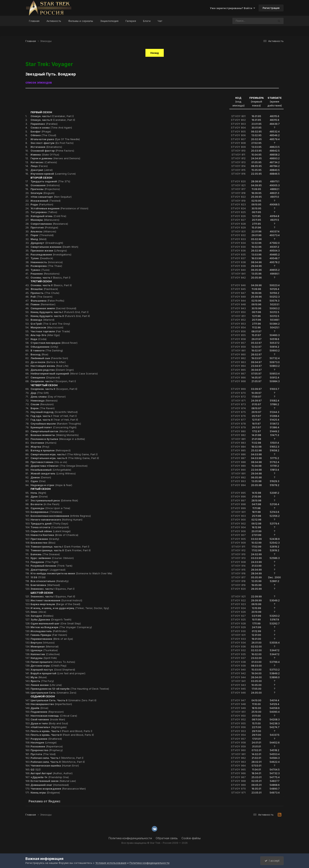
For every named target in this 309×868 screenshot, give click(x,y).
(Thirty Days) (49, 523)
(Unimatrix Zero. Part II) (63, 700)
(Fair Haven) (49, 635)
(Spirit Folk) (44, 658)
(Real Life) (49, 366)
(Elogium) (42, 193)
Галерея (131, 21)
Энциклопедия (109, 21)
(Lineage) (44, 742)
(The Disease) (45, 554)
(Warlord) (42, 320)
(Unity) (44, 347)
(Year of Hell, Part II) (54, 420)
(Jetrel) (42, 170)
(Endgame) (45, 793)
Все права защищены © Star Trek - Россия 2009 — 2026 (154, 843)
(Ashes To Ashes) (53, 662)
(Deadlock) (42, 258)
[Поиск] (246, 21)
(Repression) (47, 712)
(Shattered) (46, 739)
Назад (155, 53)
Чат (160, 21)
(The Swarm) (41, 297)
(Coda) (39, 339)
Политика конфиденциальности (130, 838)
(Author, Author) (52, 773)
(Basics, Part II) (51, 285)
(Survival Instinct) (56, 600)
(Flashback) (44, 289)
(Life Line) (46, 685)
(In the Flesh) (45, 504)
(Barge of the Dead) (55, 604)
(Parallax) (44, 124)
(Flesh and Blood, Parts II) (62, 735)
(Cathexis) (44, 162)
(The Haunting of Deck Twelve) (70, 689)
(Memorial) (45, 646)
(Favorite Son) (49, 358)
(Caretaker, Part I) (52, 116)
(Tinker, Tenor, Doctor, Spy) (70, 608)
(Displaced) (45, 377)
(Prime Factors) (52, 151)
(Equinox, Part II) (53, 596)
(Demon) (41, 477)
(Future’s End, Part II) (60, 316)
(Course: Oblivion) (52, 558)
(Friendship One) (50, 777)
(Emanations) (46, 147)
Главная (34, 21)
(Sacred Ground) (53, 308)
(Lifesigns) (49, 251)
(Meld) (39, 239)
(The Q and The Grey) (50, 324)
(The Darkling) (47, 350)
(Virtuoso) (43, 643)
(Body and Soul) (49, 723)
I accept (272, 861)
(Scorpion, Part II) (54, 389)
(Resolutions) (45, 274)
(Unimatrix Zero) (53, 693)
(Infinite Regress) (61, 516)
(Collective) (45, 654)
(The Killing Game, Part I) (64, 454)
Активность (54, 21)
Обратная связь (167, 838)
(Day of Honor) (48, 397)
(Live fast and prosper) (58, 673)
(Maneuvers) (45, 220)
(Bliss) (43, 543)
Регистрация (271, 8)
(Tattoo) (44, 212)
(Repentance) (47, 746)
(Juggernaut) (48, 570)
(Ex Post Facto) (52, 143)
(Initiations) (45, 185)
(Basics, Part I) (50, 278)
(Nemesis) (44, 400)
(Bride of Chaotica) (54, 535)
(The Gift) (40, 393)
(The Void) (43, 754)
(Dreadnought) (47, 243)
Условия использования (111, 863)
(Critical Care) (54, 716)
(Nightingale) (49, 727)
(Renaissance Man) (58, 789)
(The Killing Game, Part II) (65, 458)
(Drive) (39, 708)
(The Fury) (42, 681)
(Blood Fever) (54, 343)
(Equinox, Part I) (53, 589)
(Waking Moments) (55, 435)
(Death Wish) (54, 247)
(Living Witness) (53, 473)
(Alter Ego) (45, 335)
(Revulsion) (42, 404)
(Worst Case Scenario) (64, 373)
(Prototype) (44, 227)
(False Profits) (47, 301)
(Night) (38, 493)
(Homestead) (50, 785)
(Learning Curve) (53, 174)
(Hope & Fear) (51, 485)
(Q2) (36, 769)
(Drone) (39, 496)
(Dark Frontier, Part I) (60, 547)
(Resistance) (49, 224)
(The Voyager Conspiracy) (61, 627)
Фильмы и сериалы (81, 21)
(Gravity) (45, 539)
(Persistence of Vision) (59, 208)
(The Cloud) (43, 135)
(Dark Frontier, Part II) (61, 550)
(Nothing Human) (56, 520)
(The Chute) (45, 293)
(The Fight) (44, 562)
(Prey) (40, 447)
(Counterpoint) (50, 527)
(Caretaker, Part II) (53, 120)
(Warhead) (45, 585)
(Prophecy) (47, 750)
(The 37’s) (50, 181)
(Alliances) (43, 231)
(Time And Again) (51, 128)
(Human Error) (55, 766)
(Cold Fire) (48, 216)
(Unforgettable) (51, 470)
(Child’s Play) (48, 666)
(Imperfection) (51, 704)
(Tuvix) (40, 270)
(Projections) (45, 189)
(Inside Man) (48, 719)
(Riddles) (42, 616)
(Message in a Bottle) (58, 439)
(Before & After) (48, 362)
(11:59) (38, 577)
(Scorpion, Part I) (53, 381)
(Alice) (38, 612)
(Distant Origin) (52, 370)
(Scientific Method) (54, 412)
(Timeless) (46, 512)
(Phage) (41, 131)
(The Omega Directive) (59, 466)
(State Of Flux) (45, 155)
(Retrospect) (51, 450)
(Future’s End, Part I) (60, 312)
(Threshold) (42, 235)
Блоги (147, 21)
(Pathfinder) (49, 631)
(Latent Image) (51, 531)
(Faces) (39, 166)
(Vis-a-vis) (49, 462)
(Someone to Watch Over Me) (71, 573)
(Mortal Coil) (52, 431)
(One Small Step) (56, 623)
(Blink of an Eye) (52, 639)
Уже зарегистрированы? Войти (232, 8)
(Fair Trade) (50, 331)
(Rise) (39, 354)
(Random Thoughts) (56, 424)
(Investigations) (51, 254)
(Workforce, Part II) (58, 762)
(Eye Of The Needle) (55, 139)
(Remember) (43, 304)
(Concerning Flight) (54, 427)
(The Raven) (43, 408)
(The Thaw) (46, 266)
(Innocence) (47, 262)
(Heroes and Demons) (55, 158)
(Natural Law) (53, 781)
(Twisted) (46, 201)
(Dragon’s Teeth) (51, 619)
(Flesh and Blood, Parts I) (61, 731)
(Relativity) (50, 581)
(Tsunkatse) (44, 650)
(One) (38, 481)
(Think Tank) (51, 566)
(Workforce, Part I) (57, 758)
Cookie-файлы (191, 838)
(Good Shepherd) (53, 670)
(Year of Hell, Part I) (54, 416)
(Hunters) (43, 443)
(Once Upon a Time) (50, 508)
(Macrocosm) (47, 327)
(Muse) (39, 677)
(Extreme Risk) (54, 500)
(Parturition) (42, 204)
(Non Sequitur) (51, 197)
